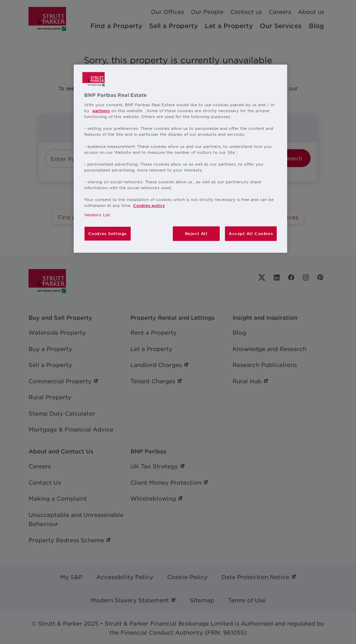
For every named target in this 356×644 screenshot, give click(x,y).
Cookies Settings (108, 233)
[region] (180, 159)
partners (101, 110)
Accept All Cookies (251, 233)
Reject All (196, 233)
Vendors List (97, 215)
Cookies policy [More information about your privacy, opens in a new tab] (149, 205)
